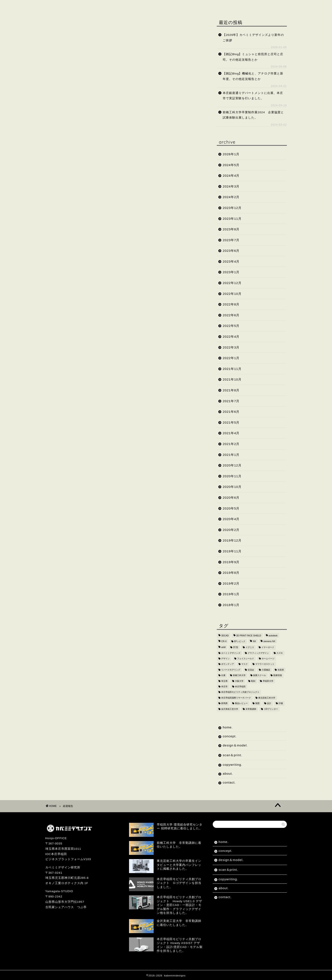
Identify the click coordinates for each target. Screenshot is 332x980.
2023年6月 (231, 251)
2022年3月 (231, 347)
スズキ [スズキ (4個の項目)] (280, 653)
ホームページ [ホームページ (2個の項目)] (268, 659)
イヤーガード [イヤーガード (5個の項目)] (268, 647)
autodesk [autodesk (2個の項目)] (273, 636)
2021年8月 (231, 390)
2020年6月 (231, 498)
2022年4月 (231, 337)
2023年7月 (231, 240)
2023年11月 (232, 219)
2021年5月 (231, 422)
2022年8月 (231, 304)
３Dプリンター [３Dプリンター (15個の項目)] (271, 709)
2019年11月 (232, 551)
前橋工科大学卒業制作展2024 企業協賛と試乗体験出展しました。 (253, 115)
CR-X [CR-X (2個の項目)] (224, 641)
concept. (82, 6)
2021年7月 (231, 401)
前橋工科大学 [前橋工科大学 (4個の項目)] (239, 675)
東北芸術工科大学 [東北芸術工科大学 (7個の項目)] (267, 698)
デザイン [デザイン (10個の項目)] (225, 659)
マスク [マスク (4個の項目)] (244, 664)
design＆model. (116, 6)
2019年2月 (231, 583)
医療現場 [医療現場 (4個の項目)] (278, 675)
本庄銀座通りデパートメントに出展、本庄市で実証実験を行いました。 (253, 96)
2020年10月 (232, 487)
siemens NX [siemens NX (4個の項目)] (269, 641)
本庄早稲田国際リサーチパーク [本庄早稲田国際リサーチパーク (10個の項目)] (236, 698)
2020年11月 (232, 476)
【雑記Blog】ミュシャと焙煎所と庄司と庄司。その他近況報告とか (253, 57)
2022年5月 (231, 326)
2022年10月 (232, 294)
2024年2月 (231, 197)
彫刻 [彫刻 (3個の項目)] (253, 681)
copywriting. (187, 6)
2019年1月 (231, 594)
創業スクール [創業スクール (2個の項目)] (260, 675)
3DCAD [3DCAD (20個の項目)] (225, 636)
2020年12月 (232, 465)
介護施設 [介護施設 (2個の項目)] (266, 670)
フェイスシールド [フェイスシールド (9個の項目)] (246, 659)
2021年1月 (231, 455)
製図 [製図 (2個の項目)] (257, 703)
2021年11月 (232, 369)
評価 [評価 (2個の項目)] (281, 703)
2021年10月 (232, 379)
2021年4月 (231, 433)
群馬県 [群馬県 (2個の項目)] (224, 703)
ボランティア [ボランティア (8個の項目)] (228, 664)
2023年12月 (232, 208)
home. (57, 6)
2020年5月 (231, 508)
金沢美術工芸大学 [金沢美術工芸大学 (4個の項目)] (230, 709)
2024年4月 (231, 176)
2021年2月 (231, 444)
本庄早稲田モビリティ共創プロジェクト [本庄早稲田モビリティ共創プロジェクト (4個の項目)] (240, 692)
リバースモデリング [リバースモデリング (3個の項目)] (231, 670)
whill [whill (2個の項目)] (223, 647)
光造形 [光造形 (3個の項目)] (281, 670)
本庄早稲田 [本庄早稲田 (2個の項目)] (240, 687)
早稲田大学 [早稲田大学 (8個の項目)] (268, 681)
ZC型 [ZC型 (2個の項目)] (236, 647)
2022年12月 (232, 283)
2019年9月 (231, 562)
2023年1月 (231, 272)
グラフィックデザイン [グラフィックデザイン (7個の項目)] (258, 653)
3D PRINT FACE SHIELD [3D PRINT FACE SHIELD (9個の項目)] (249, 636)
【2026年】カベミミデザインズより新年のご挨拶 (253, 38)
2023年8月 (231, 229)
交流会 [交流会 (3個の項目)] (251, 670)
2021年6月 (231, 412)
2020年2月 (231, 530)
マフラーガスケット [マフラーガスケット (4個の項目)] (265, 664)
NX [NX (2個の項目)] (254, 641)
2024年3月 (231, 186)
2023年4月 (231, 261)
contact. (241, 6)
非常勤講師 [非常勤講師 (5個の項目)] (251, 709)
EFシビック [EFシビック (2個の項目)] (240, 641)
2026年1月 (231, 154)
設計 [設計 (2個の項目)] (269, 703)
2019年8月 (231, 573)
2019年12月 (232, 540)
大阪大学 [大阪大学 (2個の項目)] (239, 681)
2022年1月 (231, 358)
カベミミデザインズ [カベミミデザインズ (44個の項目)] (231, 653)
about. (216, 6)
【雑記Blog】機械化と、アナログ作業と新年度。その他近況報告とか (253, 76)
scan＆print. (153, 6)
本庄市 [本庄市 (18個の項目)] (224, 687)
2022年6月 (231, 315)
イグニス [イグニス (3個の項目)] (250, 647)
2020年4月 (231, 519)
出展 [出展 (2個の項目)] (223, 675)
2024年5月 (231, 165)
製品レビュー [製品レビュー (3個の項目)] (241, 703)
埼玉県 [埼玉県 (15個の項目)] (224, 681)
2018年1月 (231, 605)
